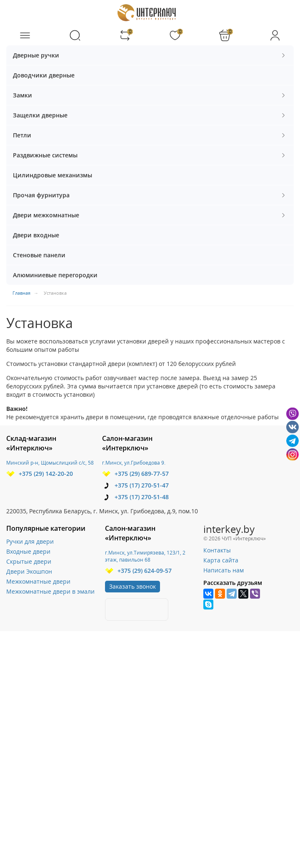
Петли (150, 135)
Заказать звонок (132, 586)
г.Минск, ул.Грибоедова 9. (134, 463)
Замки (150, 95)
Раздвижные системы (150, 155)
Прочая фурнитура (150, 195)
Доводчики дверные (44, 75)
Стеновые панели (39, 255)
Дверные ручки (150, 55)
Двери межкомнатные (150, 215)
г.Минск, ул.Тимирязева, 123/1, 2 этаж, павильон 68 (145, 556)
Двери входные (36, 235)
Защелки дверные (150, 115)
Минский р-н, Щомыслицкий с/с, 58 (50, 463)
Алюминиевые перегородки (55, 275)
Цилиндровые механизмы (52, 175)
